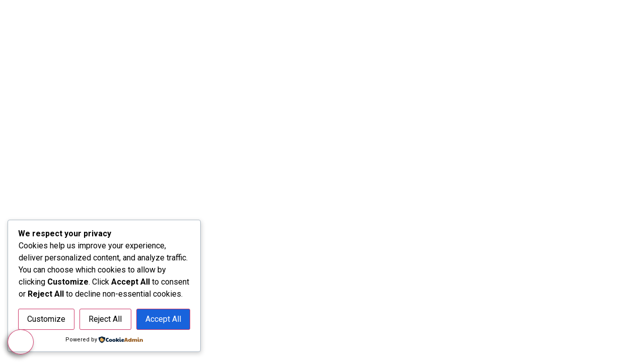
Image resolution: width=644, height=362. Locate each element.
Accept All (163, 319)
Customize (46, 319)
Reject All (105, 319)
